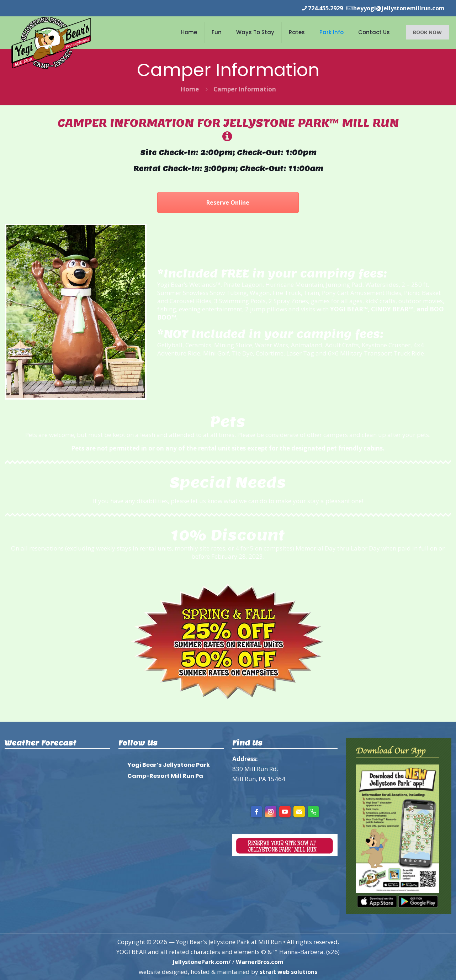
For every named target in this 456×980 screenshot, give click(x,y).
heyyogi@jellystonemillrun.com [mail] (396, 8)
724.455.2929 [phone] (318, 8)
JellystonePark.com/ (200, 961)
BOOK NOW (427, 32)
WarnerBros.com (261, 961)
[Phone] (313, 811)
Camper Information (245, 89)
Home (190, 89)
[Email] (299, 811)
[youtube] (285, 811)
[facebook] (256, 811)
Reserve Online (228, 202)
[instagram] (271, 811)
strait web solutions (288, 971)
